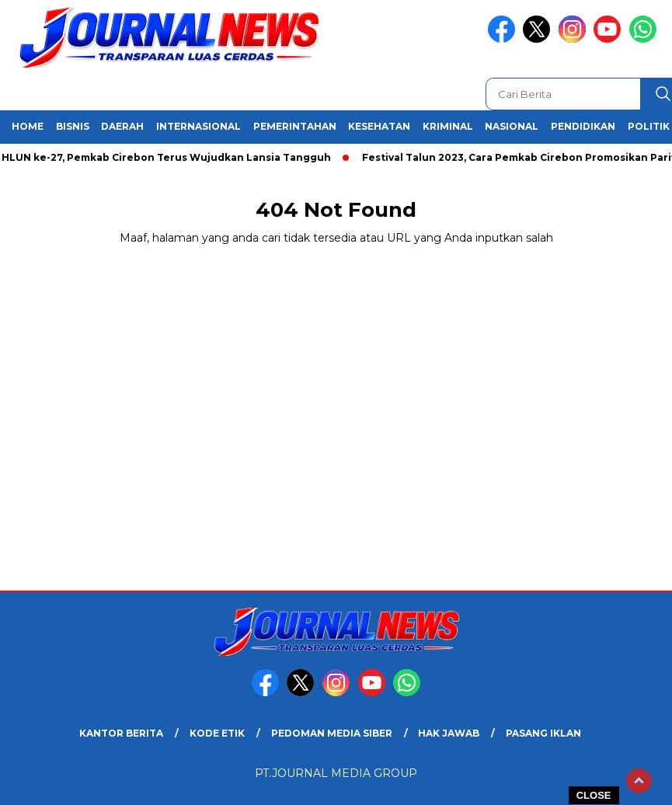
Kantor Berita (121, 733)
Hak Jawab (449, 733)
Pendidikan (583, 126)
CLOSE (594, 795)
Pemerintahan (295, 126)
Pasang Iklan (543, 733)
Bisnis (73, 126)
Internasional (198, 126)
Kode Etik (217, 733)
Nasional (512, 126)
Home (28, 126)
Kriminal (448, 126)
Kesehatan (379, 126)
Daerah (122, 126)
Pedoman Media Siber (332, 733)
